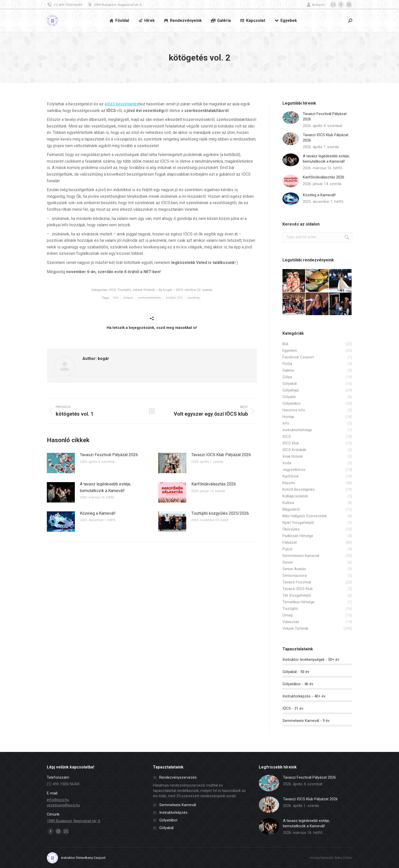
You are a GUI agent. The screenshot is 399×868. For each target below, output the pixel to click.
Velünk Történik (144, 290)
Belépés (316, 5)
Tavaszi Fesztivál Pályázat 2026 (109, 455)
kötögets (128, 298)
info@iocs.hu (58, 800)
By (165, 290)
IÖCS (112, 290)
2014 (116, 298)
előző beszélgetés (122, 104)
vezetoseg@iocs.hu (63, 805)
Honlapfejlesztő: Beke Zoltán (331, 858)
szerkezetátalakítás (149, 298)
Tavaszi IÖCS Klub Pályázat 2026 (221, 455)
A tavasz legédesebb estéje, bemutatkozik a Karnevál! (105, 487)
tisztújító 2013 (174, 298)
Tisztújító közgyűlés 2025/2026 (220, 513)
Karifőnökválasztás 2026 (214, 484)
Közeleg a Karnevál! (98, 513)
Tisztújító (124, 290)
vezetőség (193, 298)
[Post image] (61, 463)
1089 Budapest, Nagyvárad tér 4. (115, 5)
